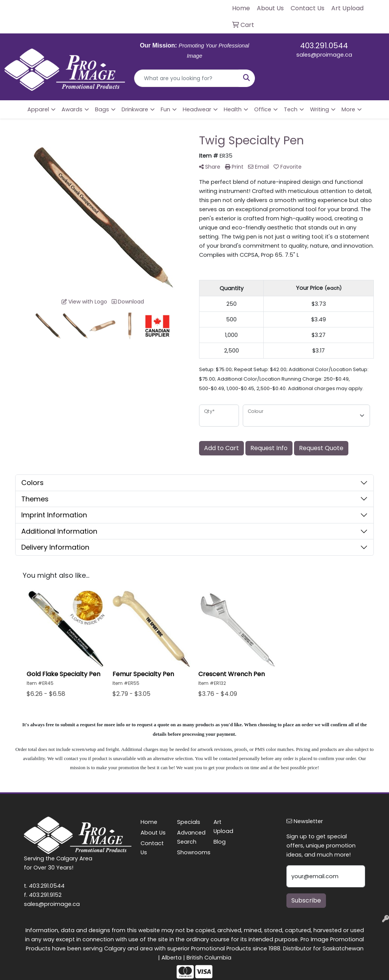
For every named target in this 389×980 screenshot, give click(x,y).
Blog (220, 842)
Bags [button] (102, 109)
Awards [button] (72, 109)
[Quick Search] (186, 78)
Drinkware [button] (135, 109)
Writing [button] (319, 109)
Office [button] (263, 109)
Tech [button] (291, 109)
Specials (189, 822)
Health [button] (233, 109)
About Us (153, 833)
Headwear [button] (197, 109)
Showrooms (191, 852)
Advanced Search (191, 837)
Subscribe (306, 900)
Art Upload (223, 827)
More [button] (348, 109)
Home (149, 822)
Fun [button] (165, 109)
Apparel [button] (38, 109)
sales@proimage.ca (324, 55)
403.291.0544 (324, 46)
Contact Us (152, 848)
